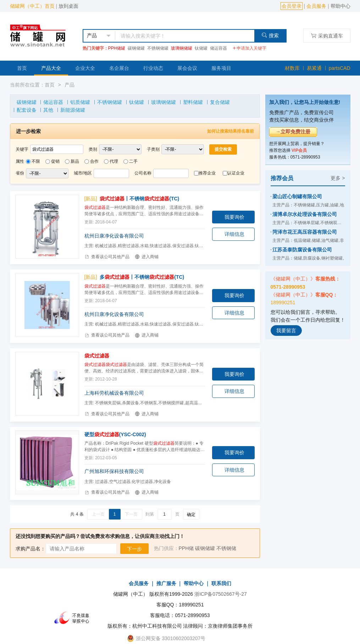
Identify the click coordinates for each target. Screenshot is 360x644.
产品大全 (51, 68)
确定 (191, 515)
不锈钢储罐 (158, 48)
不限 (36, 161)
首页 (22, 68)
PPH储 (186, 548)
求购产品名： (31, 549)
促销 (55, 161)
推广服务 (166, 583)
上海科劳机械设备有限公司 (114, 393)
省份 (20, 173)
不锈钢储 (226, 548)
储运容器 (218, 48)
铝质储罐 (80, 102)
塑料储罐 (193, 102)
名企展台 (119, 68)
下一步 (134, 549)
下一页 (131, 514)
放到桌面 (68, 6)
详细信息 (234, 234)
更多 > (338, 178)
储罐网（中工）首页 (32, 6)
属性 (20, 161)
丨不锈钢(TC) (139, 199)
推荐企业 (207, 173)
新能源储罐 (73, 110)
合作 (94, 161)
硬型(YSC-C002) (115, 434)
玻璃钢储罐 (182, 48)
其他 (48, 110)
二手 (133, 161)
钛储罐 (201, 48)
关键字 (22, 149)
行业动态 (153, 68)
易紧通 (314, 68)
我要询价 (234, 217)
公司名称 (143, 173)
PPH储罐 (117, 48)
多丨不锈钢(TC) (142, 277)
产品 (70, 85)
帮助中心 (340, 6)
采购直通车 (327, 36)
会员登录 (292, 6)
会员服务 (316, 6)
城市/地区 (83, 173)
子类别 (153, 149)
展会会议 (187, 68)
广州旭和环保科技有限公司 (114, 471)
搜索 (270, 35)
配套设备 (27, 110)
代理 (114, 161)
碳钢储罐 (136, 48)
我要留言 (286, 331)
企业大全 (85, 68)
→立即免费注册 (293, 132)
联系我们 (221, 583)
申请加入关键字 (249, 48)
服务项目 (221, 68)
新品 (75, 161)
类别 (93, 149)
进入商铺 (147, 257)
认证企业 (236, 173)
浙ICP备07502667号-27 (221, 594)
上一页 (98, 514)
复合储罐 (220, 102)
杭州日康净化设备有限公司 (114, 236)
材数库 (292, 68)
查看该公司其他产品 (107, 257)
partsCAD (340, 68)
